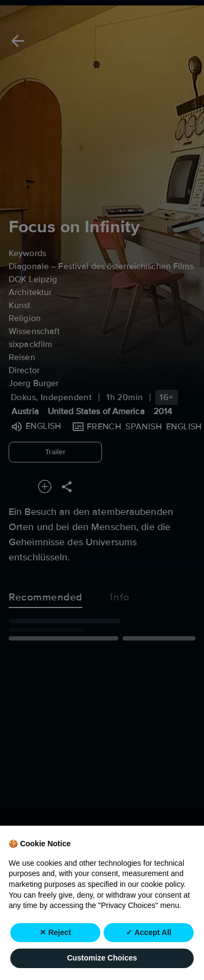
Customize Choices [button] (102, 958)
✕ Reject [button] (55, 932)
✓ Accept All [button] (148, 932)
